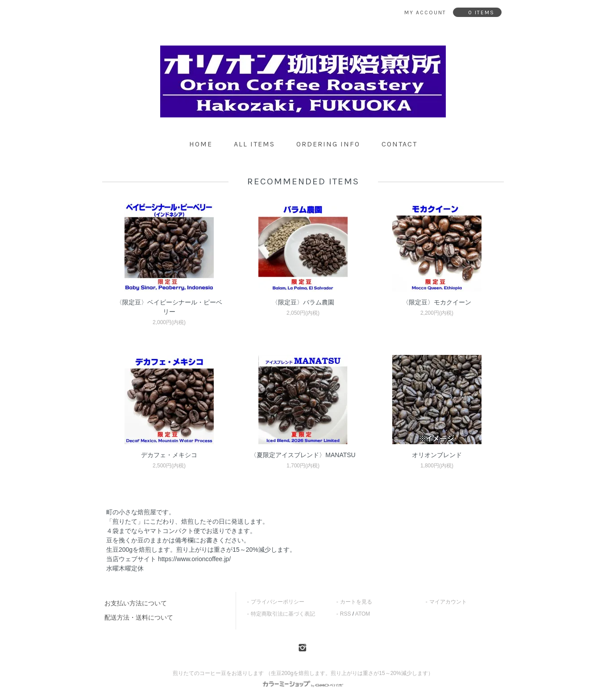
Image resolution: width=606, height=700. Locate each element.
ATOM (363, 614)
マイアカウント (448, 602)
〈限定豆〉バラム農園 (303, 302)
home (201, 144)
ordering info (328, 144)
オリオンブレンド (437, 455)
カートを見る (356, 602)
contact (399, 144)
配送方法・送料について (139, 617)
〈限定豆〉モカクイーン (437, 302)
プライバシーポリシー (278, 602)
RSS (346, 614)
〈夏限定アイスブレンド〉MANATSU (303, 455)
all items (254, 144)
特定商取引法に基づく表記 (283, 614)
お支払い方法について (136, 603)
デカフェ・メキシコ (169, 455)
